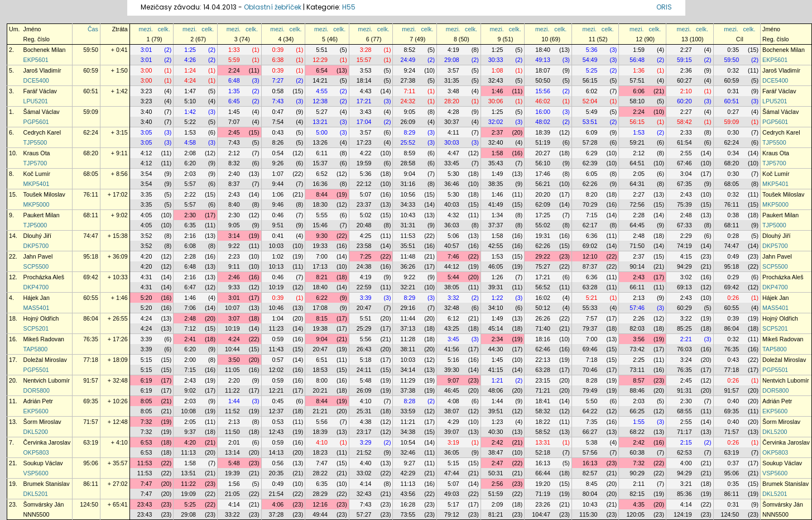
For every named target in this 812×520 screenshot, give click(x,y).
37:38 (408, 390)
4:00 (686, 463)
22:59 (364, 287)
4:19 (453, 50)
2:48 (686, 215)
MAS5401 (37, 308)
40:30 (496, 432)
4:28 (453, 112)
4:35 (639, 504)
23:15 (543, 380)
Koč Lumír (37, 174)
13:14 (232, 452)
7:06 (190, 308)
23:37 (364, 204)
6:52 (322, 174)
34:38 (408, 432)
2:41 (190, 339)
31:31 (408, 225)
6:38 (278, 60)
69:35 (91, 401)
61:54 (684, 142)
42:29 (408, 473)
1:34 (498, 215)
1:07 (278, 174)
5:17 (453, 504)
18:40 (543, 50)
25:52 (408, 142)
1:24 (190, 70)
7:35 (592, 422)
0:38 (733, 215)
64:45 (637, 225)
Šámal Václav (42, 112)
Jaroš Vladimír (42, 70)
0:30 (733, 132)
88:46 (637, 390)
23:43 (145, 504)
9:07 (453, 380)
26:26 (543, 318)
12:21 (277, 390)
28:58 (408, 163)
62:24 (91, 132)
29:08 (452, 60)
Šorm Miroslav (42, 422)
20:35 (277, 473)
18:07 (543, 70)
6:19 (146, 380)
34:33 (408, 204)
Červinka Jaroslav (47, 442)
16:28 (408, 504)
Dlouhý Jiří (37, 236)
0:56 (278, 463)
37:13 (408, 328)
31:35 (452, 80)
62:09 (543, 204)
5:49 (592, 112)
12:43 (277, 432)
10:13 (277, 266)
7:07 (234, 122)
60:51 (91, 91)
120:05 (635, 514)
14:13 (277, 452)
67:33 (684, 225)
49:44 (320, 514)
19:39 (232, 473)
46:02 (543, 101)
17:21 (364, 101)
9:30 (322, 236)
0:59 (278, 339)
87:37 (590, 266)
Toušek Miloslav (44, 194)
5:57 (190, 184)
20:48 (364, 225)
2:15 (686, 442)
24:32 (408, 101)
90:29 (637, 473)
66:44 (543, 473)
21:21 (320, 411)
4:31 (146, 277)
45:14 (496, 328)
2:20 (234, 380)
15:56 (543, 91)
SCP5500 (36, 266)
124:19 (683, 514)
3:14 (234, 236)
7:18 (592, 360)
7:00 (322, 256)
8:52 (409, 50)
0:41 (278, 236)
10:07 (232, 308)
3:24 (686, 360)
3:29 (366, 442)
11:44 (408, 318)
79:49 (590, 390)
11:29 (408, 380)
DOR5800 (37, 390)
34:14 (408, 370)
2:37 (498, 132)
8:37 (234, 184)
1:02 (278, 256)
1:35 (234, 91)
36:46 (452, 184)
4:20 (146, 256)
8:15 (322, 318)
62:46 (543, 349)
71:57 (91, 422)
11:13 (188, 452)
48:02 (543, 122)
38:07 (452, 411)
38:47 (496, 452)
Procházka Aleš (44, 277)
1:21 (498, 380)
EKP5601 (36, 60)
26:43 (364, 349)
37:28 (277, 514)
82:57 (590, 473)
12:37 (277, 411)
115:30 (588, 514)
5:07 (366, 194)
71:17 (684, 432)
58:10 (637, 101)
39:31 (496, 287)
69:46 (590, 349)
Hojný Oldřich (41, 318)
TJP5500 (35, 142)
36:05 (452, 452)
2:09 (498, 504)
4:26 (190, 60)
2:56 (498, 484)
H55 (349, 7)
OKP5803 (36, 452)
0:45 (278, 401)
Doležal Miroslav (45, 360)
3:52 (146, 236)
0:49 (733, 256)
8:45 (592, 484)
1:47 (190, 91)
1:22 (498, 298)
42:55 (496, 246)
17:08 (320, 308)
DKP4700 (36, 287)
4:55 (322, 91)
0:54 (278, 153)
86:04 (91, 318)
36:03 (452, 225)
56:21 (543, 184)
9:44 (278, 184)
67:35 (684, 184)
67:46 (684, 163)
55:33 (590, 308)
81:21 (496, 514)
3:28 (366, 50)
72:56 (637, 204)
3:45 (453, 339)
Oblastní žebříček (273, 7)
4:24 (190, 80)
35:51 (408, 246)
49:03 (452, 494)
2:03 (190, 174)
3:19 (453, 442)
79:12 (452, 514)
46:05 (496, 266)
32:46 (408, 452)
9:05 (409, 112)
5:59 (234, 60)
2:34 (498, 339)
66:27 (590, 432)
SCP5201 (36, 328)
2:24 (234, 70)
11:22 (232, 390)
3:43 (366, 112)
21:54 (277, 494)
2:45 (234, 132)
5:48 (366, 380)
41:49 (496, 204)
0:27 (733, 112)
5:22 (190, 122)
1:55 (639, 422)
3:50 (234, 360)
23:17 (364, 432)
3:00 (146, 70)
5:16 (453, 360)
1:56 (234, 484)
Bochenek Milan (45, 50)
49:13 (543, 60)
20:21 (320, 390)
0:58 (278, 91)
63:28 (590, 287)
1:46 (498, 91)
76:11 (91, 194)
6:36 (592, 236)
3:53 (366, 70)
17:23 (364, 142)
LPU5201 (36, 101)
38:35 (496, 184)
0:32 (733, 70)
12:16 (320, 504)
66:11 (637, 287)
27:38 (408, 80)
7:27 (278, 80)
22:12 (364, 184)
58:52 (543, 432)
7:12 (190, 328)
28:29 (320, 494)
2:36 (686, 70)
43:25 (452, 328)
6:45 (234, 101)
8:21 (322, 277)
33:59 (408, 411)
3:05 (146, 132)
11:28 (408, 339)
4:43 (366, 91)
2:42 (498, 442)
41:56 (452, 349)
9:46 (278, 204)
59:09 (91, 112)
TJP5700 (35, 163)
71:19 (543, 494)
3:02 (686, 277)
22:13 (543, 360)
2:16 (190, 236)
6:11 (322, 153)
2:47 (498, 463)
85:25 (684, 328)
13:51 (188, 473)
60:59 (91, 70)
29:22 (543, 256)
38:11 (408, 349)
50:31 (496, 473)
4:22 (366, 153)
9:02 (190, 390)
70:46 (590, 370)
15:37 (320, 163)
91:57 (91, 380)
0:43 (278, 132)
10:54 (408, 442)
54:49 (590, 60)
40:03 (452, 204)
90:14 (637, 266)
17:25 (543, 215)
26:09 (408, 122)
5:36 (592, 50)
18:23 (320, 452)
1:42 (190, 112)
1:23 (498, 422)
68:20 (91, 153)
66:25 (637, 411)
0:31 (733, 91)
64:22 (590, 411)
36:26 (408, 266)
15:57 (364, 60)
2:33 (686, 132)
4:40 (366, 463)
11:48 (408, 256)
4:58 (190, 142)
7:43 (278, 101)
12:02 (277, 370)
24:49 (408, 60)
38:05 (452, 287)
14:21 (320, 80)
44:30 (496, 349)
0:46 (278, 215)
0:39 (278, 50)
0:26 (733, 298)
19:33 (320, 246)
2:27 (686, 50)
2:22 (190, 194)
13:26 (320, 142)
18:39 (543, 132)
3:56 (639, 339)
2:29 (686, 236)
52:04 (590, 101)
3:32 (453, 298)
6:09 (592, 132)
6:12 (453, 318)
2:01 (234, 442)
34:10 (496, 308)
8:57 (639, 380)
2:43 (234, 194)
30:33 (496, 60)
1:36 (639, 70)
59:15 (684, 60)
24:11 (364, 370)
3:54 (146, 174)
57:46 (637, 308)
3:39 (366, 298)
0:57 (278, 360)
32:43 (496, 80)
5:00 (322, 132)
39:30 (452, 370)
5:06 (453, 236)
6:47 (190, 287)
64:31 (637, 184)
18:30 (320, 204)
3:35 (146, 194)
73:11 (637, 370)
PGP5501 (36, 370)
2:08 (190, 153)
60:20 (684, 101)
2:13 (639, 298)
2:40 (234, 174)
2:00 (190, 360)
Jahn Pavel (38, 256)
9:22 (234, 246)
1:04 (278, 318)
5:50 (592, 401)
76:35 (91, 339)
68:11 (91, 215)
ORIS (664, 7)
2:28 (639, 215)
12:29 (320, 60)
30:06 (496, 101)
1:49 (498, 174)
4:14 (366, 484)
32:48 (452, 308)
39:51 (496, 411)
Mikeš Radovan (44, 339)
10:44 (232, 349)
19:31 (543, 236)
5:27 (322, 112)
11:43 (277, 349)
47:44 (452, 473)
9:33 (234, 287)
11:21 (408, 422)
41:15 (496, 370)
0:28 (733, 236)
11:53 (408, 236)
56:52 (543, 287)
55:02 (543, 225)
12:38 (320, 101)
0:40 (733, 401)
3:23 (146, 91)
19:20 (543, 484)
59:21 (637, 142)
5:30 (453, 174)
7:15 (592, 215)
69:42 (91, 277)
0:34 (733, 153)
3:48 (453, 91)
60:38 (637, 452)
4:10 (366, 401)
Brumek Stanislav (47, 484)
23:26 (543, 504)
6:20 (190, 163)
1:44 (234, 401)
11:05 (232, 370)
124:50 (89, 504)
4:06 (278, 504)
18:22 (543, 422)
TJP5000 (35, 225)
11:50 (232, 432)
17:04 (364, 122)
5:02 (366, 215)
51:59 (496, 494)
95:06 (91, 463)
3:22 (686, 318)
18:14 (364, 80)
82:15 (637, 494)
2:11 (639, 484)
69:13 (684, 287)
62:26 (590, 184)
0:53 (278, 422)
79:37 (590, 328)
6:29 (592, 153)
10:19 (277, 287)
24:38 (364, 266)
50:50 (543, 80)
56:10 (543, 163)
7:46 (453, 256)
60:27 (684, 80)
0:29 (733, 277)
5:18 (366, 360)
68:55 (684, 411)
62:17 (590, 225)
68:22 (637, 432)
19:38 (320, 328)
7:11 (409, 91)
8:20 (592, 194)
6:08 (190, 246)
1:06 (278, 194)
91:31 (684, 390)
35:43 (496, 163)
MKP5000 (37, 204)
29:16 (408, 308)
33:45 (452, 163)
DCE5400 (36, 80)
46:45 (452, 390)
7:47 (322, 463)
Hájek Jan (37, 298)
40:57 (452, 246)
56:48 (637, 60)
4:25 (366, 236)
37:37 (496, 225)
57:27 (364, 514)
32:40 (496, 142)
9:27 (409, 463)
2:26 (639, 318)
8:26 (278, 142)
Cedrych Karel (42, 132)
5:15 (146, 360)
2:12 (234, 153)
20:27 (543, 153)
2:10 (686, 91)
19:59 (364, 163)
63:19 (91, 442)
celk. (164, 29)
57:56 (590, 452)
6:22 (322, 298)
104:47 (541, 514)
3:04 (686, 174)
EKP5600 (36, 411)
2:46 (234, 277)
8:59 (409, 153)
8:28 (592, 380)
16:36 (320, 184)
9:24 (409, 70)
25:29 (364, 328)
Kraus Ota (37, 153)
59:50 (91, 50)
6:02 (592, 91)
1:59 (639, 50)
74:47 (91, 236)
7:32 (146, 422)
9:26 (278, 163)
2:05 (639, 174)
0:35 (733, 50)
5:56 (366, 339)
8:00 (322, 380)
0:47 (278, 112)
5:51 (322, 50)
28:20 (452, 101)
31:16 (408, 184)
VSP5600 (36, 473)
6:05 (592, 174)
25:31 (364, 411)
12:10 (590, 256)
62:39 (590, 163)
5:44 (453, 277)
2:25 (639, 360)
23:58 (364, 246)
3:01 (146, 50)
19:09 (188, 494)
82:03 (637, 328)
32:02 (496, 122)
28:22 (320, 473)
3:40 (146, 112)
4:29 (453, 422)
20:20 (543, 194)
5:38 (592, 442)
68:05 (91, 174)
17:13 (320, 266)
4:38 (366, 422)
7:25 (366, 256)
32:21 (408, 287)
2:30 (190, 215)
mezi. (145, 29)
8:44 (322, 194)
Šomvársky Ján (44, 504)
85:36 (684, 494)
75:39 (684, 204)
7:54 (278, 122)
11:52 (232, 411)
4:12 (146, 153)
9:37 (190, 432)
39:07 (452, 432)
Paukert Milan (42, 215)
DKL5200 (36, 432)
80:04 (590, 494)
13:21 (320, 122)
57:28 (590, 142)
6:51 (322, 360)
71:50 (637, 246)
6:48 (234, 80)
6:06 (639, 91)
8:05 (146, 401)
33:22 (232, 514)
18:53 (320, 370)
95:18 (91, 256)
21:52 (364, 452)
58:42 (684, 122)
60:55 (91, 298)
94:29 (684, 266)
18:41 (543, 401)
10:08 (188, 411)
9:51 (278, 225)
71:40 (543, 328)
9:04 (409, 174)
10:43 (408, 215)
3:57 (453, 70)
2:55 (686, 153)
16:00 (543, 112)
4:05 (146, 215)
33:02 (364, 473)
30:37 (452, 122)
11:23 (277, 328)
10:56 (408, 194)
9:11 (234, 266)
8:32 (234, 163)
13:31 (543, 442)
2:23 (234, 256)
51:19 (543, 142)
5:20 (146, 298)
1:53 (190, 132)
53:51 (590, 122)
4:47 (453, 153)
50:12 (543, 308)
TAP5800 (36, 349)
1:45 (234, 112)
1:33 (234, 50)
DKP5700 (36, 246)
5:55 (322, 215)
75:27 (543, 266)
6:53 (146, 442)
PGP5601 (36, 122)
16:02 (543, 298)
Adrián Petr (38, 401)
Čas (93, 29)
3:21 (686, 484)
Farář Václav (40, 91)
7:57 (592, 318)
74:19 (684, 246)
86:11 (91, 484)
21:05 (232, 494)
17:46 (543, 174)
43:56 (408, 494)
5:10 (190, 101)
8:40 (234, 204)
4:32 (453, 215)
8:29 (409, 132)
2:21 (686, 339)
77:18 (91, 360)
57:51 (637, 80)
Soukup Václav (43, 463)
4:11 (453, 132)
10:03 (277, 246)
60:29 (684, 308)
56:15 (590, 80)
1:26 (498, 277)
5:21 (592, 298)
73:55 (408, 514)
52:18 (543, 452)
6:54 (322, 70)
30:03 (452, 142)
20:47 (364, 308)
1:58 (498, 153)
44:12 (452, 266)
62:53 (684, 452)
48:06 (496, 390)
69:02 (590, 246)
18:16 (543, 339)
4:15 (686, 256)
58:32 (543, 411)
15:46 (320, 225)
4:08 (453, 401)
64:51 (637, 163)
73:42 (637, 349)
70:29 (590, 204)
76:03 (684, 349)
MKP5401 (37, 184)
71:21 (543, 390)
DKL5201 (36, 494)
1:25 (190, 50)
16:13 (543, 463)
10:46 (277, 308)
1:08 (498, 70)
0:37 (733, 463)
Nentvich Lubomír (47, 380)
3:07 (234, 318)
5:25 (592, 70)
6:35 (190, 225)
